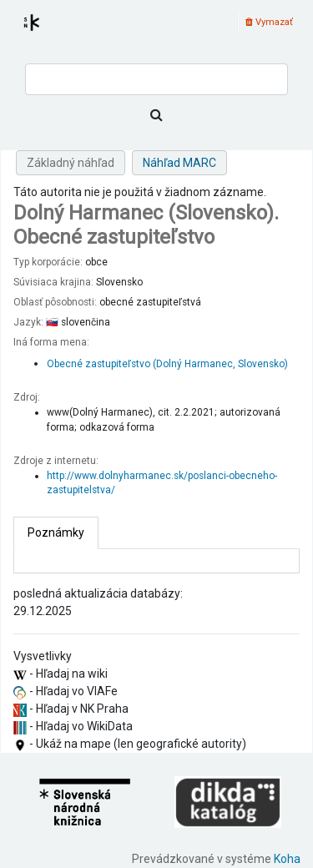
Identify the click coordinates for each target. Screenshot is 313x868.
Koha (287, 859)
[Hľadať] (156, 115)
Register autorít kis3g (47, 33)
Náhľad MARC (179, 163)
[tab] (56, 533)
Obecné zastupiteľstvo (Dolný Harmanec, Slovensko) (167, 364)
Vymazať (269, 22)
